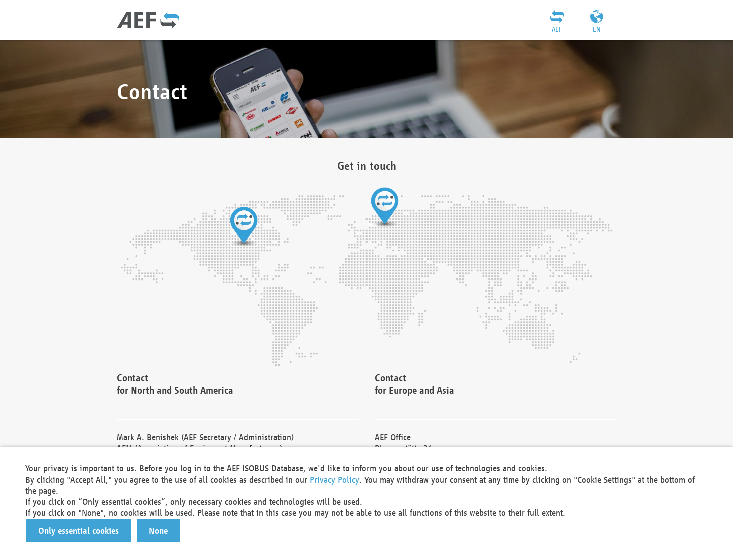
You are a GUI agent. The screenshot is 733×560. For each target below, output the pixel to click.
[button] (78, 531)
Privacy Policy (335, 480)
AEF (557, 29)
